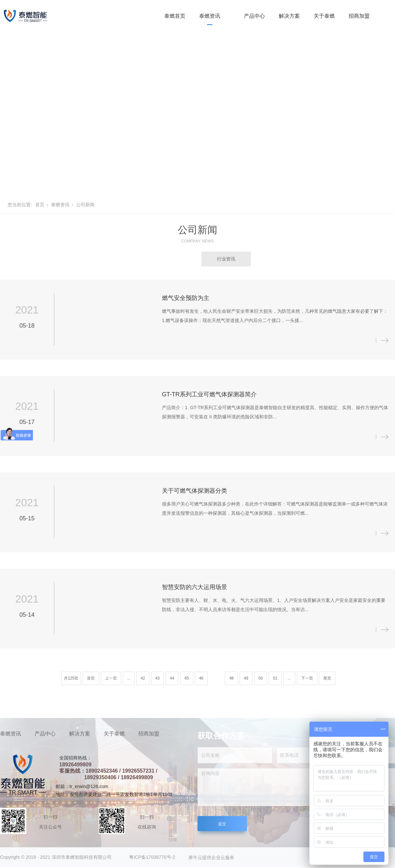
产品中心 (254, 16)
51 (275, 678)
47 (215, 678)
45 (186, 678)
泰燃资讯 (210, 16)
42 (143, 678)
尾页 (327, 678)
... (129, 678)
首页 (40, 205)
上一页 (111, 678)
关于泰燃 (324, 16)
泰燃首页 (175, 16)
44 (172, 678)
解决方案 (289, 16)
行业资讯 (226, 259)
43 (158, 678)
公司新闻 (85, 205)
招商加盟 (359, 16)
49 (246, 678)
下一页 (307, 678)
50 (261, 678)
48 (231, 678)
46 (201, 678)
